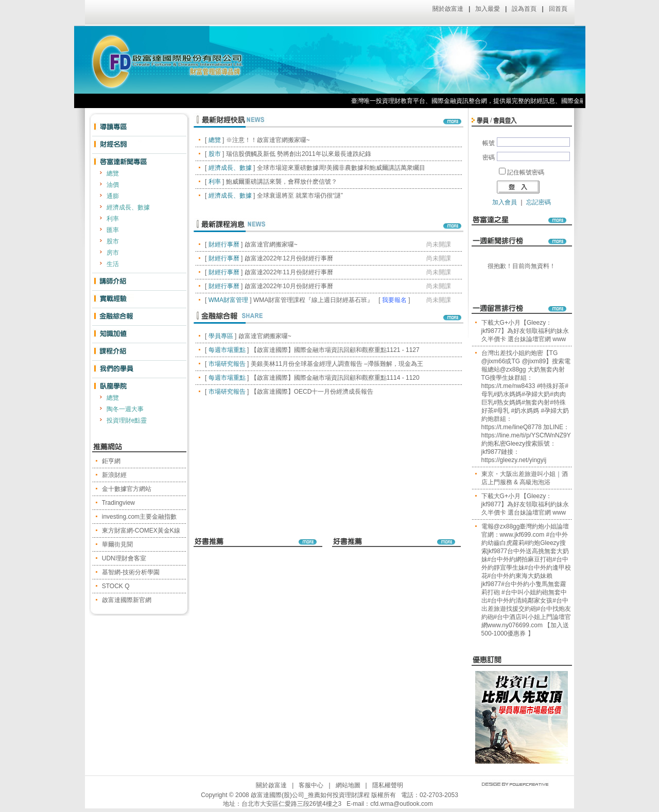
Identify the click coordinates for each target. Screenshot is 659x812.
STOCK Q (116, 586)
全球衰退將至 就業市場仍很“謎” (300, 196)
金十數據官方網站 (127, 489)
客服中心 (311, 785)
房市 (113, 253)
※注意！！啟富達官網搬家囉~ (268, 140)
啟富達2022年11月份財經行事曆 (289, 272)
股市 (113, 241)
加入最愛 (488, 9)
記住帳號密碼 (526, 172)
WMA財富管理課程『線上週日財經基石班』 (313, 300)
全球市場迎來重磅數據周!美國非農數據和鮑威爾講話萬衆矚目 (341, 168)
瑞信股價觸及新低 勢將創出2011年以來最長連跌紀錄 (299, 154)
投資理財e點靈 (127, 420)
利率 (113, 219)
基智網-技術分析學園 (131, 572)
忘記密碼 (539, 202)
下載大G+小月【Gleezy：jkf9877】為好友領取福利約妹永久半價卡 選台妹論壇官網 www (525, 331)
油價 (113, 185)
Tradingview (118, 503)
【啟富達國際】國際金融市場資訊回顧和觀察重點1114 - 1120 (335, 378)
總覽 (113, 173)
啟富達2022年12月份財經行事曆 (289, 258)
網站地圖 (348, 785)
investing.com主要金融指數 (139, 517)
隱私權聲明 (388, 785)
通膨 (113, 196)
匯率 (113, 230)
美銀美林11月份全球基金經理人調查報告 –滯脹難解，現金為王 (337, 364)
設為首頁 (524, 9)
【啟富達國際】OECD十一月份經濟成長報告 (312, 392)
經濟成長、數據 (128, 207)
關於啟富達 (448, 9)
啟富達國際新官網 (127, 600)
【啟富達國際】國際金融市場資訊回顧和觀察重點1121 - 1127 (335, 350)
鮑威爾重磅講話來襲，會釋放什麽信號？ (282, 182)
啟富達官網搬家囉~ (271, 244)
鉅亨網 (111, 461)
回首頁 (558, 9)
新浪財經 (114, 475)
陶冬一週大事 (125, 409)
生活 (113, 264)
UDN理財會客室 (124, 558)
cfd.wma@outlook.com (402, 804)
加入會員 (505, 202)
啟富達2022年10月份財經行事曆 (289, 286)
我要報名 (394, 300)
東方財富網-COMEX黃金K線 (141, 531)
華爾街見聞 (117, 544)
